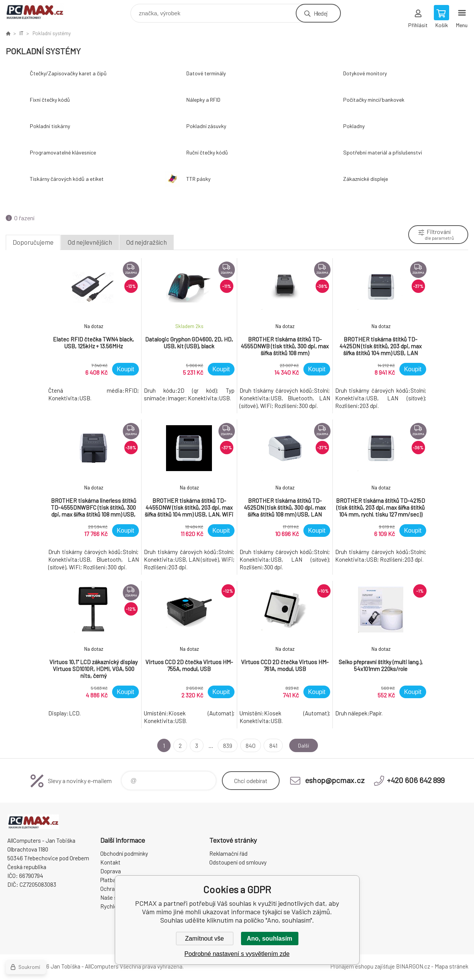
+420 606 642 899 (416, 780)
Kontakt (110, 862)
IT (21, 33)
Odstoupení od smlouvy (238, 862)
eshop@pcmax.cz (335, 780)
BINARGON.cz (413, 966)
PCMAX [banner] (40, 11)
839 (226, 745)
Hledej (321, 13)
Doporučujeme (33, 242)
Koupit (125, 369)
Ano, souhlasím (270, 939)
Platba (108, 880)
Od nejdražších (147, 242)
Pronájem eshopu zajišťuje (363, 966)
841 (271, 745)
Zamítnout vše (204, 939)
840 (249, 745)
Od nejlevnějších (90, 242)
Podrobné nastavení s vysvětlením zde (237, 954)
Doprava (111, 871)
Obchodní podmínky (124, 853)
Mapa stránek (451, 966)
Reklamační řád (228, 853)
